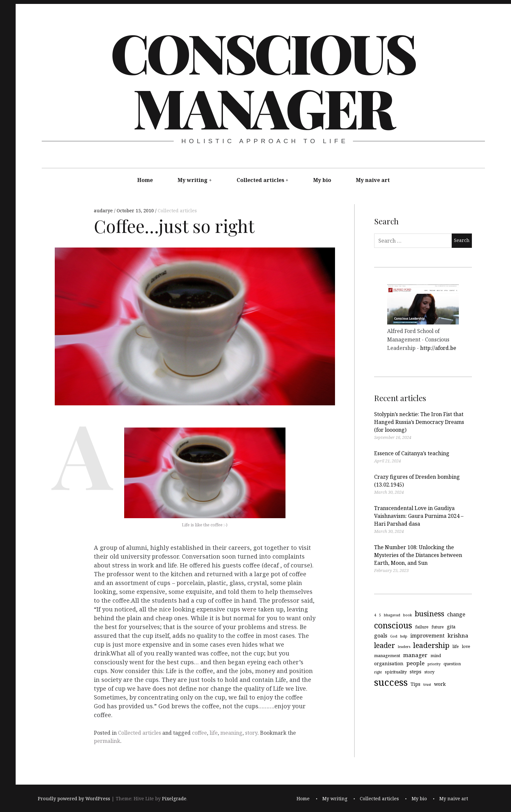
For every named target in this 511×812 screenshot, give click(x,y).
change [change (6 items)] (456, 614)
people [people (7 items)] (416, 663)
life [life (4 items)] (456, 646)
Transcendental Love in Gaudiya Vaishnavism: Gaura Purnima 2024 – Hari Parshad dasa (419, 516)
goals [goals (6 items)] (381, 636)
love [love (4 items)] (466, 646)
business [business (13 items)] (430, 614)
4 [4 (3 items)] (375, 615)
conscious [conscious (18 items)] (393, 625)
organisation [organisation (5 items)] (389, 663)
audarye (104, 211)
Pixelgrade (174, 798)
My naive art (373, 180)
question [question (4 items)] (452, 664)
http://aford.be (438, 348)
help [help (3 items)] (404, 636)
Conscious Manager (263, 80)
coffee (199, 733)
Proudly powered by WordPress (74, 798)
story (251, 733)
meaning (231, 733)
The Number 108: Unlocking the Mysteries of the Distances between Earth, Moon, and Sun (418, 555)
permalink (107, 741)
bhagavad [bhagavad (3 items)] (392, 615)
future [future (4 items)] (438, 626)
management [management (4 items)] (387, 655)
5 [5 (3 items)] (380, 615)
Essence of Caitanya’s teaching (412, 453)
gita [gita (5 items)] (451, 626)
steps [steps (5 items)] (416, 671)
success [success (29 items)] (391, 682)
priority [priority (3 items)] (434, 664)
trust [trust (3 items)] (427, 684)
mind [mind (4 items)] (436, 655)
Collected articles (260, 180)
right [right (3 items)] (378, 672)
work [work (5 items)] (440, 684)
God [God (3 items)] (394, 636)
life (214, 733)
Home (145, 180)
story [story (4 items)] (429, 671)
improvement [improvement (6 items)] (427, 636)
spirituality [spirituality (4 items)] (396, 671)
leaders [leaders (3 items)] (404, 647)
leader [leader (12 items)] (385, 645)
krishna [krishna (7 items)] (458, 635)
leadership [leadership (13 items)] (431, 645)
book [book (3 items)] (408, 615)
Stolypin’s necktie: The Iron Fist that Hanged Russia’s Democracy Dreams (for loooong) (419, 422)
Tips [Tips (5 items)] (416, 684)
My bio (322, 180)
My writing (193, 180)
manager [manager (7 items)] (415, 655)
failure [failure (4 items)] (422, 626)
